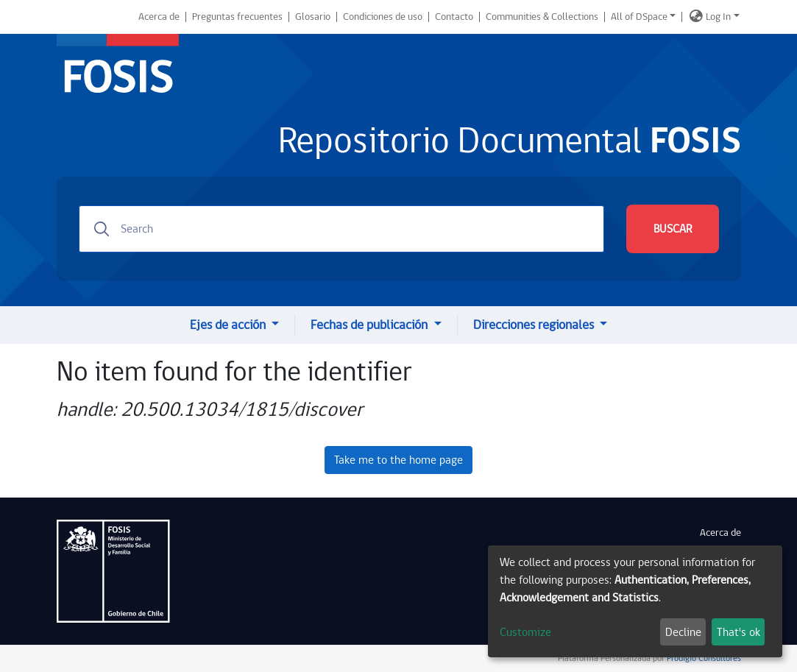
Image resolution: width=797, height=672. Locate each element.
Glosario (313, 17)
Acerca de (159, 17)
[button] (696, 17)
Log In (718, 17)
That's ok (738, 632)
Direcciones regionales (535, 325)
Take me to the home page (398, 460)
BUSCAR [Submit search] (673, 229)
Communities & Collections (542, 17)
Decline (683, 632)
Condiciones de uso (383, 17)
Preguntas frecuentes (237, 17)
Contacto (454, 17)
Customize (525, 632)
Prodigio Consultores (703, 658)
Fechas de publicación (371, 325)
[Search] (341, 229)
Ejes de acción (229, 325)
